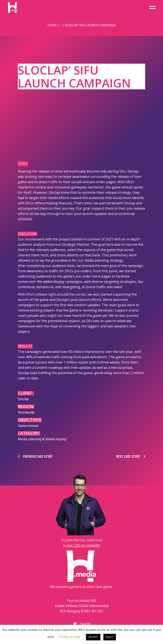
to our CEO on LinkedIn (82, 545)
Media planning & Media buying (42, 439)
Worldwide (26, 413)
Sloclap (23, 399)
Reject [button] (110, 637)
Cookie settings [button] (70, 637)
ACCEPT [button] (93, 637)
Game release (28, 426)
